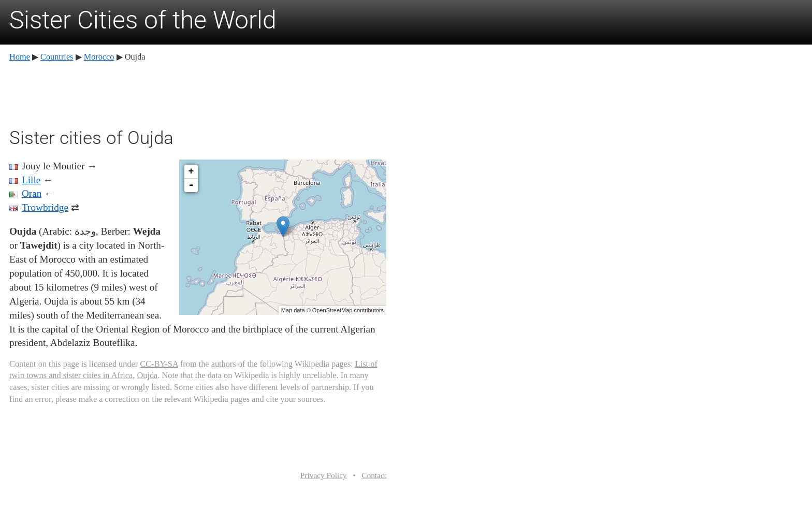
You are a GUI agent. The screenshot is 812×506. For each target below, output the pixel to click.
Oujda (147, 375)
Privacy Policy (324, 475)
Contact (374, 475)
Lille (31, 180)
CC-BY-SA (159, 364)
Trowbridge (45, 207)
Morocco (99, 57)
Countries (57, 57)
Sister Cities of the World (143, 20)
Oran (32, 193)
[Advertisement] (198, 93)
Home (20, 57)
